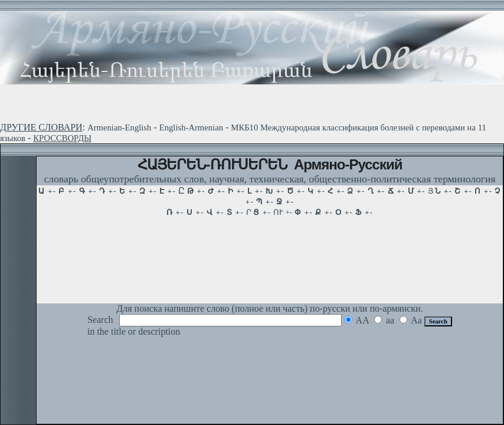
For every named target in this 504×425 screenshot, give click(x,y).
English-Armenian (191, 127)
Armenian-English (119, 127)
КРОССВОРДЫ (62, 138)
